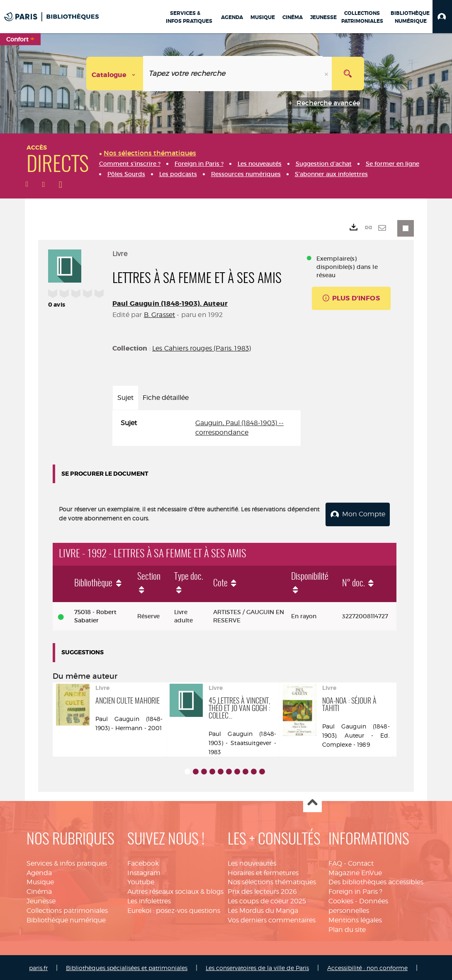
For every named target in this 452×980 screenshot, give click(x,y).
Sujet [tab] (125, 398)
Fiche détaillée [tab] (166, 398)
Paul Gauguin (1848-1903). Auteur (170, 304)
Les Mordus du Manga (263, 909)
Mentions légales (355, 918)
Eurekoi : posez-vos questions (174, 909)
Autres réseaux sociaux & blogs (175, 890)
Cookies (341, 899)
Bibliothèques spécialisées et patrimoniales (127, 967)
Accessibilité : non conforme (367, 967)
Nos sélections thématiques (272, 881)
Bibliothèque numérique (66, 918)
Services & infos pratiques (67, 862)
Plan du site (347, 928)
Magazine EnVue (355, 871)
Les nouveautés (252, 862)
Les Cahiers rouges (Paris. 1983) (202, 348)
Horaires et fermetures (263, 871)
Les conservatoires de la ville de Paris (257, 967)
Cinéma (39, 890)
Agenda (39, 871)
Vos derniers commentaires (272, 918)
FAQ (335, 862)
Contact (361, 862)
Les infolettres (149, 899)
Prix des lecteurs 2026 (262, 890)
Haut (312, 802)
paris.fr (38, 967)
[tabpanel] (207, 428)
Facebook (143, 862)
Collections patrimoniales (67, 909)
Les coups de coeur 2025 (267, 899)
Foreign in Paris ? (355, 890)
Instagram (144, 871)
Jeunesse (41, 899)
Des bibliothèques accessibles (376, 881)
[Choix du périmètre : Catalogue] (115, 74)
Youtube (141, 881)
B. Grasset (160, 315)
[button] (442, 17)
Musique (40, 881)
